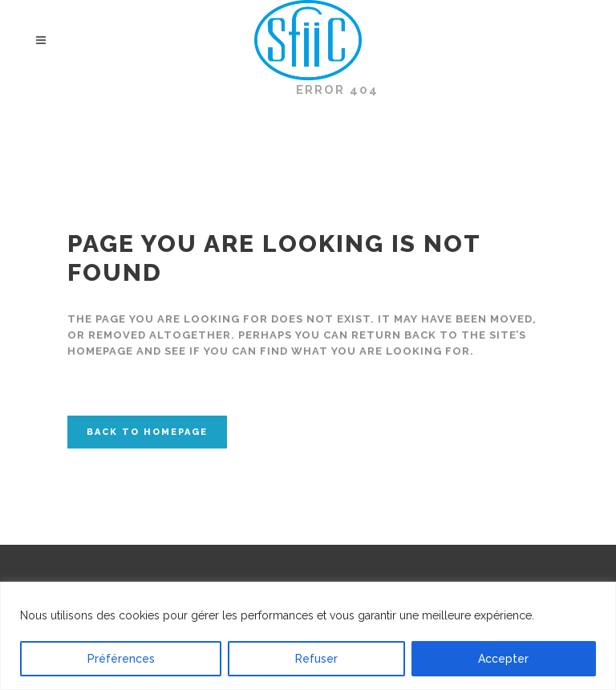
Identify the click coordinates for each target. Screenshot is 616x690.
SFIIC (257, 90)
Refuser (316, 659)
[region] (308, 636)
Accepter (503, 659)
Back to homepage (147, 432)
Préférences (121, 659)
